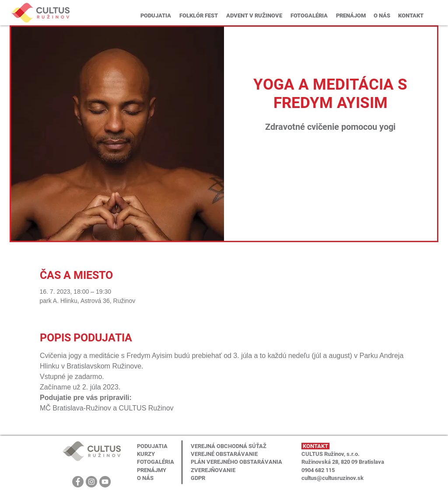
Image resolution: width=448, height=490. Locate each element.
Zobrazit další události (331, 177)
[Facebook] (78, 482)
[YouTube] (105, 482)
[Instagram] (91, 482)
